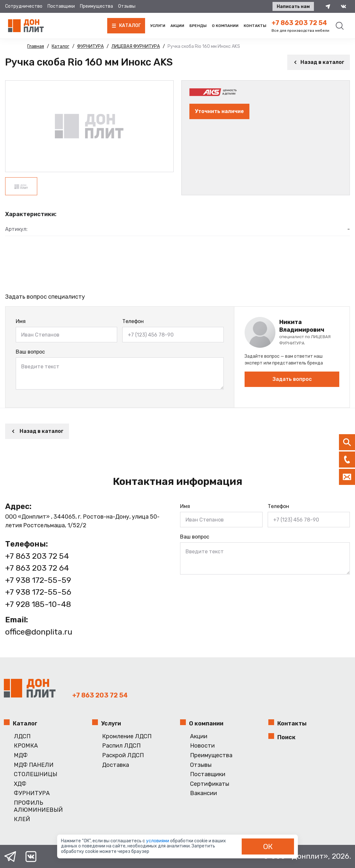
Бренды (198, 26)
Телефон (133, 321)
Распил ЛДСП (121, 746)
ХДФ (20, 784)
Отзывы (127, 6)
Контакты (255, 26)
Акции (177, 26)
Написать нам (293, 7)
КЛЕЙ (22, 819)
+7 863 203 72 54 (299, 23)
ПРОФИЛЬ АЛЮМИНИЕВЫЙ (38, 807)
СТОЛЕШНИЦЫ (35, 774)
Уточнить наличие (219, 111)
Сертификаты (210, 784)
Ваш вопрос (30, 352)
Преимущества (96, 6)
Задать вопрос (292, 379)
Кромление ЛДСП (127, 736)
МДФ (21, 755)
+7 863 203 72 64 (37, 568)
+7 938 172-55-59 (38, 580)
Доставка (116, 765)
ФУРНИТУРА (32, 793)
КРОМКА (26, 746)
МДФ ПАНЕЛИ (34, 765)
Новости (202, 746)
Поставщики (61, 6)
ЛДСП (22, 736)
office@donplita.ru (39, 632)
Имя (21, 321)
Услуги (158, 26)
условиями (158, 841)
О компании (225, 26)
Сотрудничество (24, 6)
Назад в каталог (319, 62)
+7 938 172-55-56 (38, 592)
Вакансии (203, 793)
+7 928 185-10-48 (38, 604)
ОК (268, 846)
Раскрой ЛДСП (123, 755)
